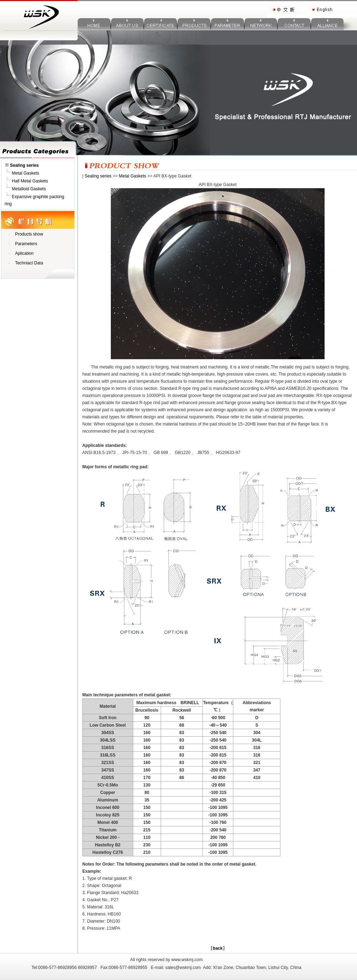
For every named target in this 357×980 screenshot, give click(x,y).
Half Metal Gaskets (26, 181)
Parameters (26, 244)
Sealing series (98, 176)
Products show (29, 234)
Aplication (24, 253)
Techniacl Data (29, 263)
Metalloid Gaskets (25, 189)
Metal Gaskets (22, 173)
